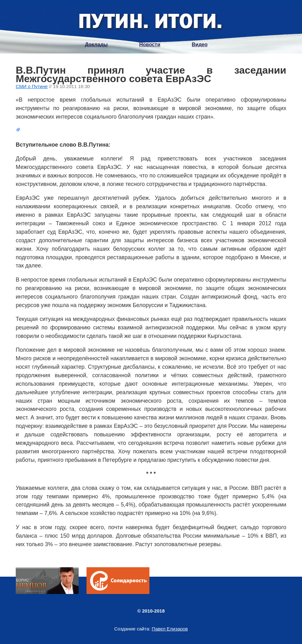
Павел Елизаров (170, 629)
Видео (200, 45)
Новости (150, 45)
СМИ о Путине (32, 86)
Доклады (96, 45)
